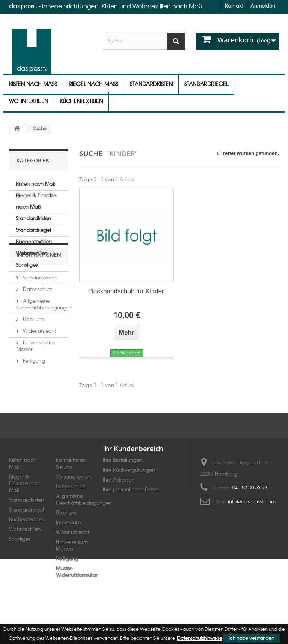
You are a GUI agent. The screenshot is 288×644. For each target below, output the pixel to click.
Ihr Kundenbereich (133, 470)
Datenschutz (37, 326)
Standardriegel (206, 84)
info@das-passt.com (252, 523)
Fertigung (33, 398)
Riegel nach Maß (93, 84)
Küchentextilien (81, 102)
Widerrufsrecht (39, 368)
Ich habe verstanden (251, 638)
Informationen (39, 294)
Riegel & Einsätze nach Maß (36, 202)
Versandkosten (40, 314)
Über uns (32, 356)
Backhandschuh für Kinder (126, 291)
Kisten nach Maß (33, 84)
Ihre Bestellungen (123, 482)
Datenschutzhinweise (200, 638)
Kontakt (234, 6)
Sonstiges (27, 265)
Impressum (68, 544)
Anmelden (263, 6)
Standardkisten (151, 84)
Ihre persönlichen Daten (131, 511)
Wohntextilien (28, 102)
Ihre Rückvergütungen (129, 492)
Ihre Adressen (118, 501)
